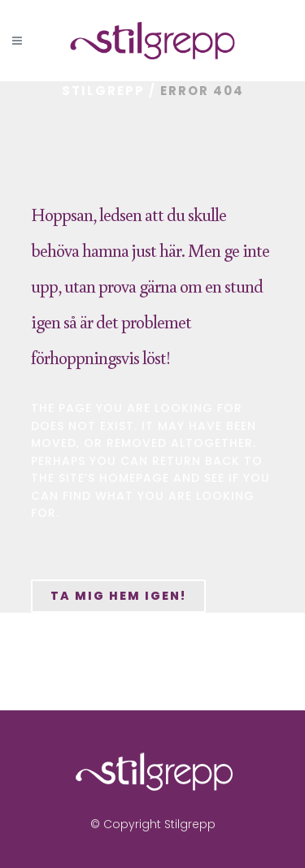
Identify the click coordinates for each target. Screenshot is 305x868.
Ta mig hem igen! (118, 596)
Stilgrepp (103, 91)
